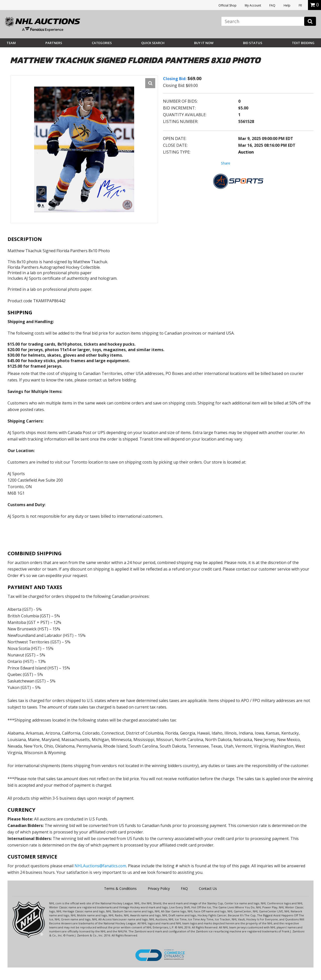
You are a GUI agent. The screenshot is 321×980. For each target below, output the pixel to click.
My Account (253, 5)
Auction (246, 152)
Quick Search (153, 43)
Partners (54, 43)
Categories (102, 43)
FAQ (272, 5)
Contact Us (208, 888)
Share (226, 163)
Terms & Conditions (120, 888)
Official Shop (227, 5)
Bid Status (253, 43)
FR (300, 5)
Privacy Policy (159, 888)
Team (11, 43)
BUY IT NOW (204, 43)
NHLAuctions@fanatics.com (100, 866)
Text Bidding (303, 43)
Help (287, 5)
